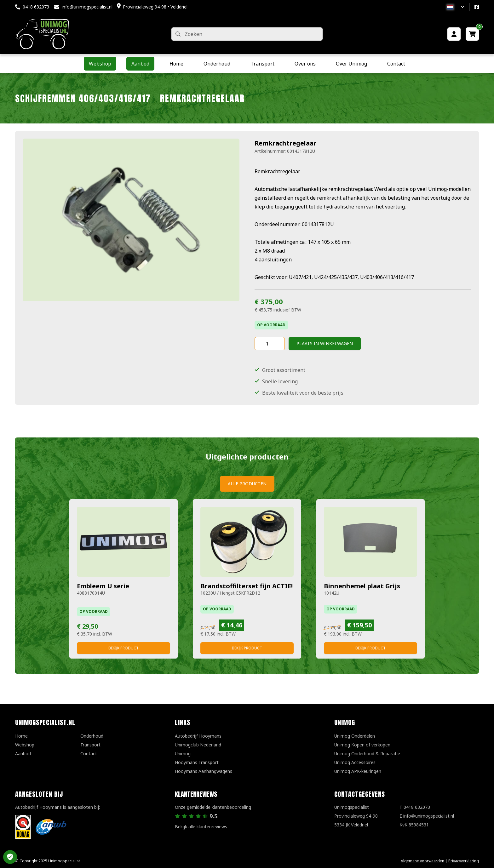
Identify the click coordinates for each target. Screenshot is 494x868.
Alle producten (247, 484)
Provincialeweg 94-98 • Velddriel (155, 7)
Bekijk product (123, 648)
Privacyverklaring (464, 861)
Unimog (183, 754)
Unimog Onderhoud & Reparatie (367, 754)
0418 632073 (36, 7)
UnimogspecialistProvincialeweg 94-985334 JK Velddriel (356, 816)
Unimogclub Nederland (198, 745)
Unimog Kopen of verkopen (362, 745)
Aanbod (23, 754)
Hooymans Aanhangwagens (204, 771)
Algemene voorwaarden (422, 861)
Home (21, 736)
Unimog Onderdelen (355, 736)
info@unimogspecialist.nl (87, 7)
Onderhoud (92, 736)
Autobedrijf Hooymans (198, 736)
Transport (90, 745)
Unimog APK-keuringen (358, 771)
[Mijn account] (454, 34)
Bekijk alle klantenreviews (201, 827)
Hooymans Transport (197, 762)
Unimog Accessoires (355, 762)
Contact (89, 754)
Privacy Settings (10, 857)
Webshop (25, 745)
